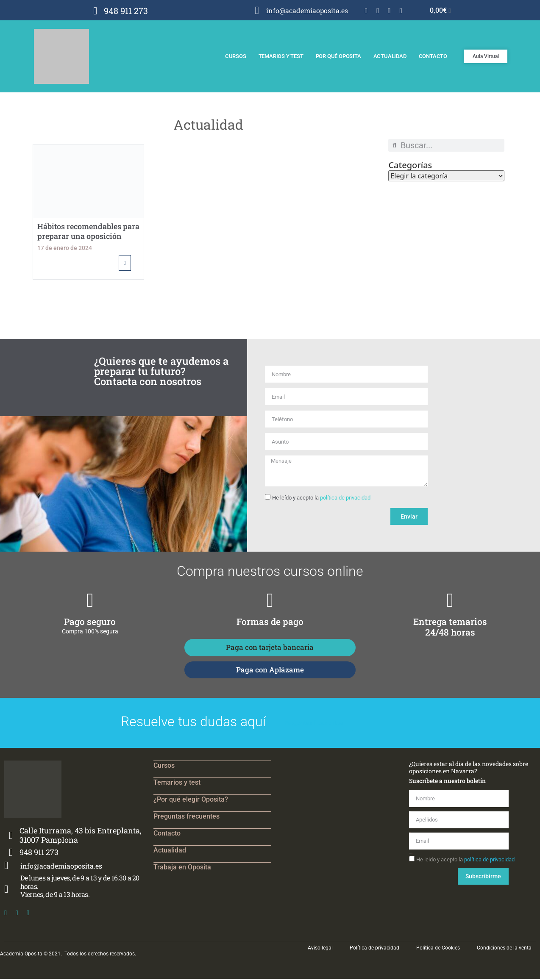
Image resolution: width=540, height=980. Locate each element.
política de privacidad (345, 498)
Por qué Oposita (338, 56)
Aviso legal (320, 949)
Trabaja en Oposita (182, 868)
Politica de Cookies (438, 949)
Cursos (236, 56)
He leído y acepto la (321, 498)
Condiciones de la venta (504, 949)
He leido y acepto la (465, 861)
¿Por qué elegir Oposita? (191, 801)
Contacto (433, 56)
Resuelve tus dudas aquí (193, 723)
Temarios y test (281, 56)
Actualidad (390, 56)
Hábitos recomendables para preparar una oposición (88, 231)
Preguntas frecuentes (186, 818)
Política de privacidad (374, 949)
